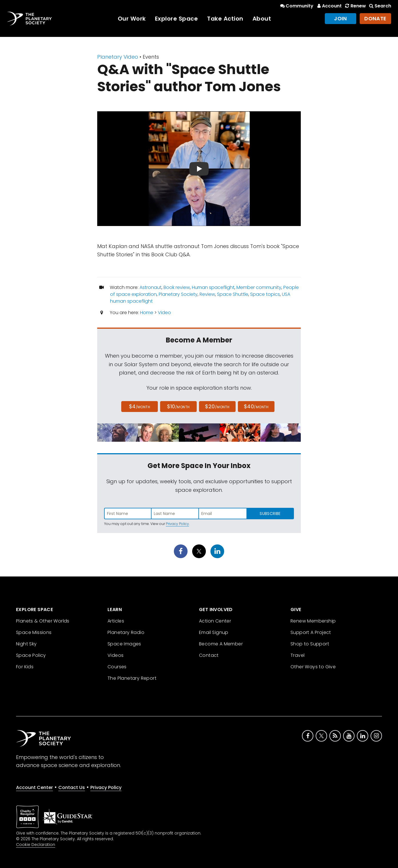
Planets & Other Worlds (43, 621)
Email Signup (214, 632)
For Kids (25, 667)
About (262, 19)
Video (164, 313)
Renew (355, 6)
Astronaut (151, 287)
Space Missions (34, 632)
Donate (375, 18)
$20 (217, 406)
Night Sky (26, 644)
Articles (116, 621)
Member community (259, 287)
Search (380, 6)
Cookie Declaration (36, 845)
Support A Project (311, 632)
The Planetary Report (132, 678)
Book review (177, 287)
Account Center (34, 787)
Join (341, 18)
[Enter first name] (128, 514)
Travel (297, 655)
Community (296, 6)
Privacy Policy (177, 524)
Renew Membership (313, 621)
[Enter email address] (223, 514)
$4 (140, 406)
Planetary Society (178, 294)
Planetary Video (118, 57)
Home (147, 313)
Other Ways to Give (313, 667)
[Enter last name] (175, 514)
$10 (178, 406)
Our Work (132, 19)
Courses (117, 667)
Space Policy (31, 655)
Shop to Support (310, 644)
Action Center (215, 621)
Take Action (225, 19)
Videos (116, 655)
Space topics (265, 294)
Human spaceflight (213, 287)
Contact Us (72, 787)
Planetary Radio (126, 632)
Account (329, 6)
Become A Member (221, 644)
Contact (209, 655)
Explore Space (177, 19)
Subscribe (270, 514)
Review (207, 294)
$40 (256, 406)
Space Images (124, 644)
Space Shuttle (233, 294)
